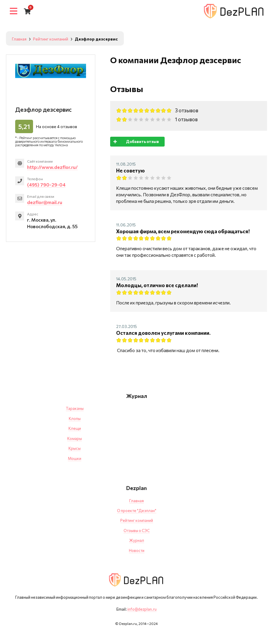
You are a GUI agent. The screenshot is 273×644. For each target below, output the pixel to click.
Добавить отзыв (135, 142)
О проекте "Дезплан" (137, 511)
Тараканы (75, 408)
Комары (75, 438)
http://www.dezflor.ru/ (53, 167)
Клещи (75, 428)
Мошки (75, 458)
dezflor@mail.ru (45, 203)
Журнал (137, 540)
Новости (137, 550)
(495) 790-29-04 (47, 185)
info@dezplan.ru (142, 609)
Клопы (75, 419)
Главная (136, 501)
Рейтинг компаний (137, 520)
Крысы (75, 448)
